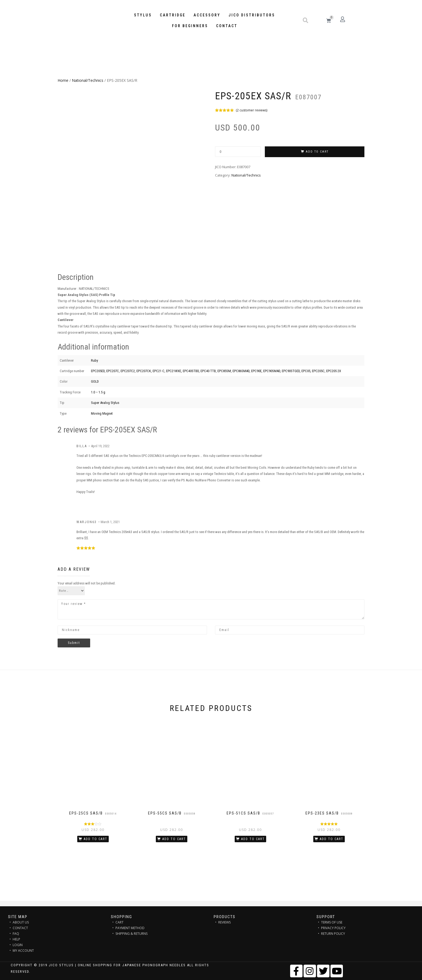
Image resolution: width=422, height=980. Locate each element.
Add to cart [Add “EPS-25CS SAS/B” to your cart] (96, 839)
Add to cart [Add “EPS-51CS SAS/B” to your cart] (253, 839)
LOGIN (18, 945)
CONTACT (20, 928)
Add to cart (317, 152)
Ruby (94, 360)
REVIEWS (224, 922)
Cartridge (173, 15)
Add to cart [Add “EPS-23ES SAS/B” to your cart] (332, 839)
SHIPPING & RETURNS (131, 934)
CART (119, 922)
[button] (305, 20)
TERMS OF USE (332, 922)
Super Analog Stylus (105, 403)
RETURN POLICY (333, 934)
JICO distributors (252, 15)
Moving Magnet (102, 413)
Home (63, 80)
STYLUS (143, 15)
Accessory (207, 15)
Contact (227, 26)
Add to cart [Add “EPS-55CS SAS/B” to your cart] (174, 839)
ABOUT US (21, 922)
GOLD (95, 381)
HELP (16, 939)
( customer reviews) (252, 110)
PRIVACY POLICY (333, 928)
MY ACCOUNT (23, 951)
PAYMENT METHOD (130, 928)
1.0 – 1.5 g (98, 392)
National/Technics (88, 80)
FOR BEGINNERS (190, 26)
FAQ (16, 934)
